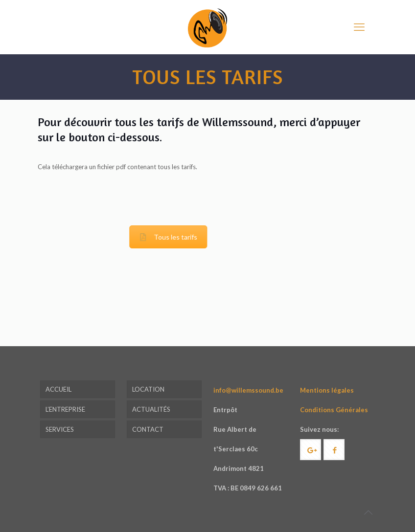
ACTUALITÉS (151, 409)
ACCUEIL (58, 389)
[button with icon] (311, 450)
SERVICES (60, 429)
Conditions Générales (334, 410)
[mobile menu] (359, 27)
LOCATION (148, 389)
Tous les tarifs (135, 237)
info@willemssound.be (248, 390)
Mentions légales (327, 390)
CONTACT (148, 429)
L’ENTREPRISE (65, 409)
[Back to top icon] (368, 512)
